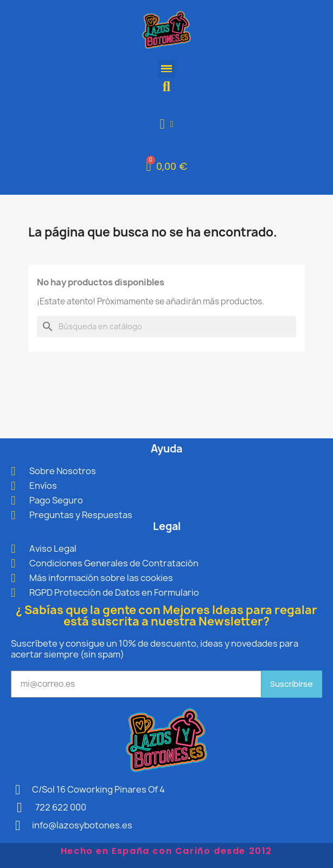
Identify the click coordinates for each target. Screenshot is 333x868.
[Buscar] (166, 327)
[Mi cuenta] (167, 124)
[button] (167, 87)
